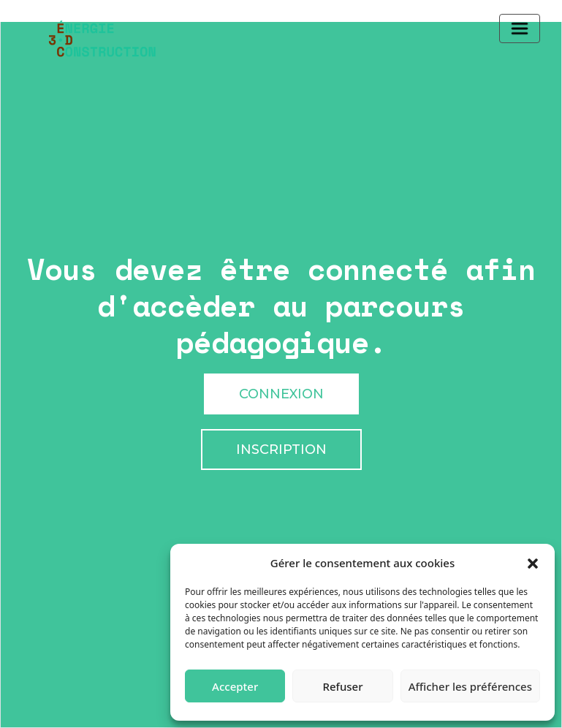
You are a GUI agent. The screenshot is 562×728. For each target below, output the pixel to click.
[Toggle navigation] (520, 29)
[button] (533, 563)
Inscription (281, 450)
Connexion (281, 394)
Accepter (235, 686)
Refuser (342, 686)
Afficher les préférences (470, 686)
